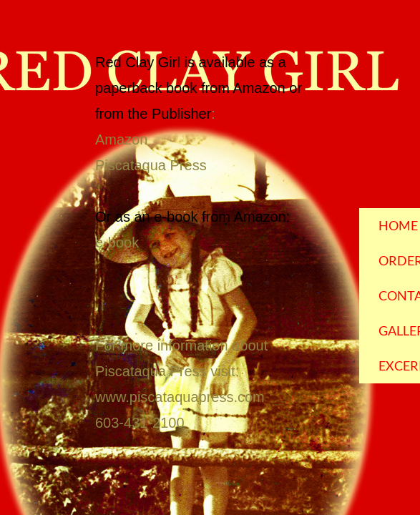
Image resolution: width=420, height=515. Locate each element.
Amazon (121, 139)
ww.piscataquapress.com (185, 397)
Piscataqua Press (151, 165)
